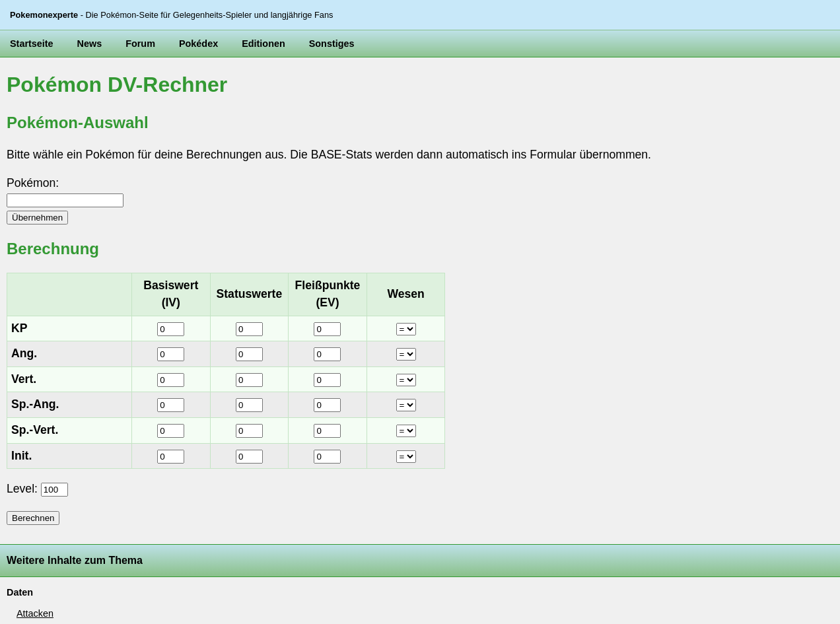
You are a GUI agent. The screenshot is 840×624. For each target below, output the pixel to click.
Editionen (263, 44)
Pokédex (198, 44)
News (90, 44)
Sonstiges (332, 44)
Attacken (35, 613)
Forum (140, 44)
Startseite (32, 44)
